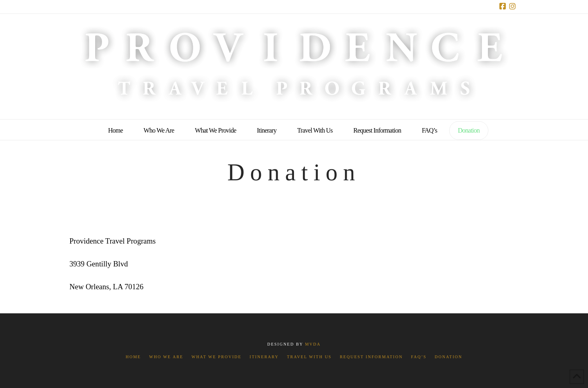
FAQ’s (419, 357)
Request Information (371, 357)
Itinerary (264, 357)
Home (133, 357)
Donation (449, 357)
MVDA (313, 344)
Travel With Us (309, 357)
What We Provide (216, 357)
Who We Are (166, 357)
